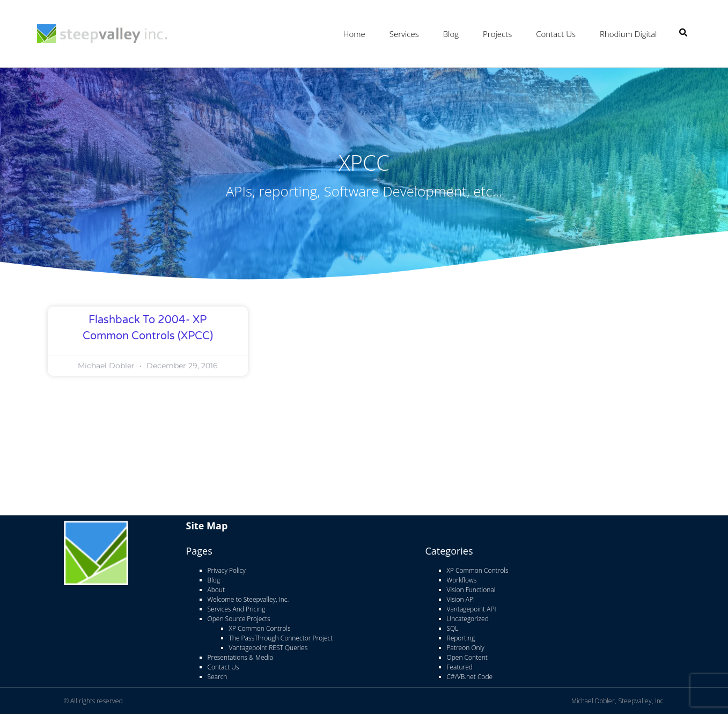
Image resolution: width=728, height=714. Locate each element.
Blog (451, 34)
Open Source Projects (239, 618)
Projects (497, 34)
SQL (453, 628)
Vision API (461, 599)
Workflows (462, 580)
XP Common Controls (260, 628)
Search (218, 676)
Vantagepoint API (472, 609)
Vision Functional (471, 589)
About (216, 589)
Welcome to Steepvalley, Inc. (248, 599)
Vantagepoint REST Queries (269, 647)
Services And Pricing (237, 609)
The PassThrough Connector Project (281, 637)
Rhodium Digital (628, 34)
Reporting (461, 637)
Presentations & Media (240, 657)
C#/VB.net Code (470, 676)
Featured (460, 666)
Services (404, 34)
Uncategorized (468, 618)
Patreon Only (466, 647)
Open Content (467, 657)
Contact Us (556, 34)
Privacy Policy (227, 570)
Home (354, 34)
